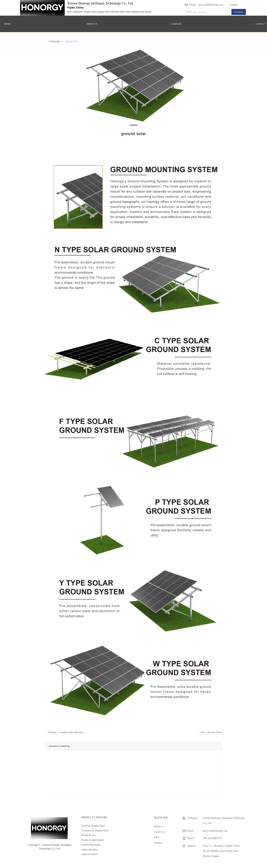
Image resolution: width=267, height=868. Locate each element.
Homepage (55, 41)
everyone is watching (59, 746)
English (234, 5)
